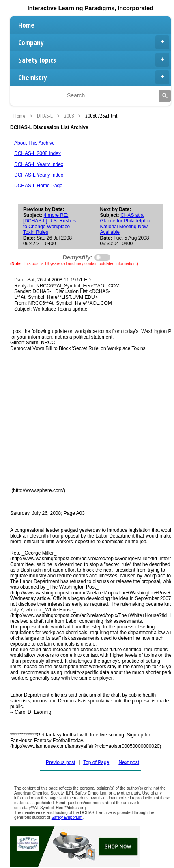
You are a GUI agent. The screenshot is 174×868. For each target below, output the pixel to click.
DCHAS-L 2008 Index (38, 153)
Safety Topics (94, 60)
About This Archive (34, 143)
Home (26, 25)
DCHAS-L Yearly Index (39, 164)
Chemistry (94, 77)
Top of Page (96, 762)
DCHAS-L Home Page (38, 186)
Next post (129, 762)
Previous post (61, 762)
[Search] (165, 96)
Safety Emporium (67, 817)
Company (94, 42)
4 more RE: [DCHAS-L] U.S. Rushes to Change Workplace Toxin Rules (49, 224)
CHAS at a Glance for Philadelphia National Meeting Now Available (125, 224)
